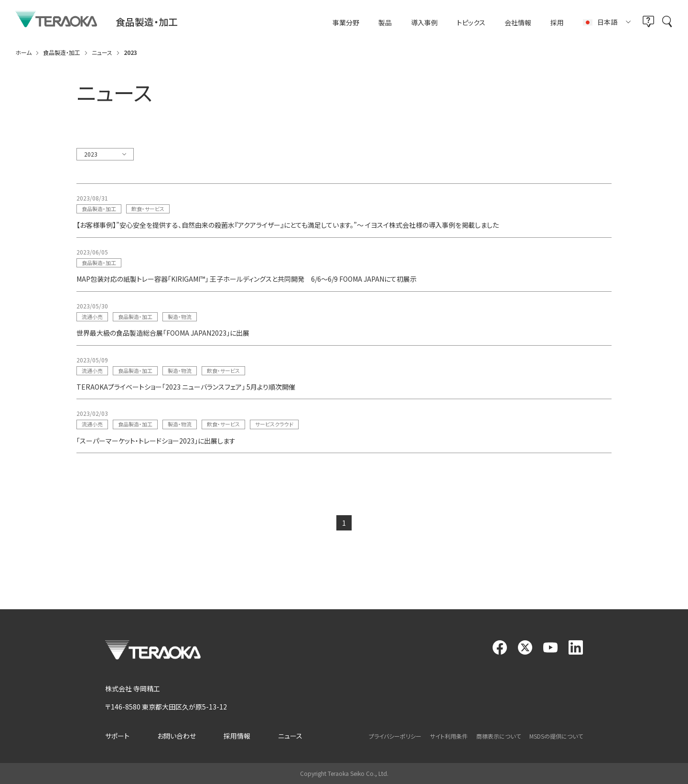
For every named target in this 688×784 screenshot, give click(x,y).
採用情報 (237, 736)
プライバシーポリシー (395, 736)
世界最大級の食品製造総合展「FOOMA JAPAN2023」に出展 (163, 333)
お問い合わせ (177, 736)
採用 (557, 23)
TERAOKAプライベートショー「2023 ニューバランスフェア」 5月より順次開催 (186, 387)
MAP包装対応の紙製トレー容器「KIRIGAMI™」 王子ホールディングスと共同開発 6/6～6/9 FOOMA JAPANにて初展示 (247, 279)
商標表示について (499, 736)
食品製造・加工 (99, 209)
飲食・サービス (148, 209)
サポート (117, 736)
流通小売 (92, 317)
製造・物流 (180, 317)
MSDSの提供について (556, 736)
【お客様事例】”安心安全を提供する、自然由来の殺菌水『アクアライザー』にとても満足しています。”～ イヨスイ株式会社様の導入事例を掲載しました (288, 225)
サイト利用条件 (449, 736)
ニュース (290, 736)
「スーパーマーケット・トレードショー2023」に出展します (156, 441)
